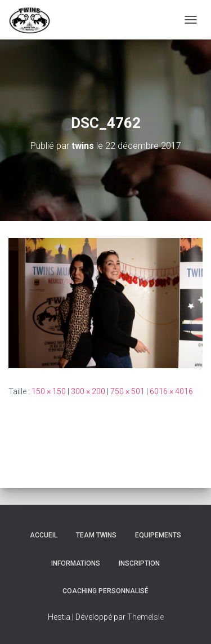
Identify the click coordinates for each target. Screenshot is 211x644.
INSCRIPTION (139, 563)
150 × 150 (49, 391)
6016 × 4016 (171, 391)
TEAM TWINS (96, 535)
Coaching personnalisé (105, 591)
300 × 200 (88, 391)
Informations (76, 563)
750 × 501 (127, 391)
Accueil (44, 535)
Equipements (158, 535)
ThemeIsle (145, 617)
